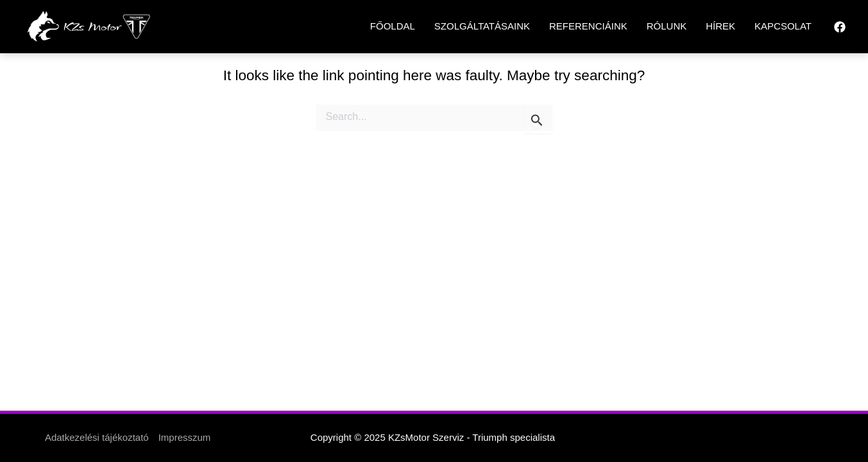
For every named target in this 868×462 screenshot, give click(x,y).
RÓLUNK (667, 26)
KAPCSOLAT (783, 26)
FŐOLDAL (393, 26)
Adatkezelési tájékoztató (97, 437)
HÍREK (720, 26)
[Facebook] (840, 27)
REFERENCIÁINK (588, 26)
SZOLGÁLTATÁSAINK (482, 26)
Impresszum (185, 437)
